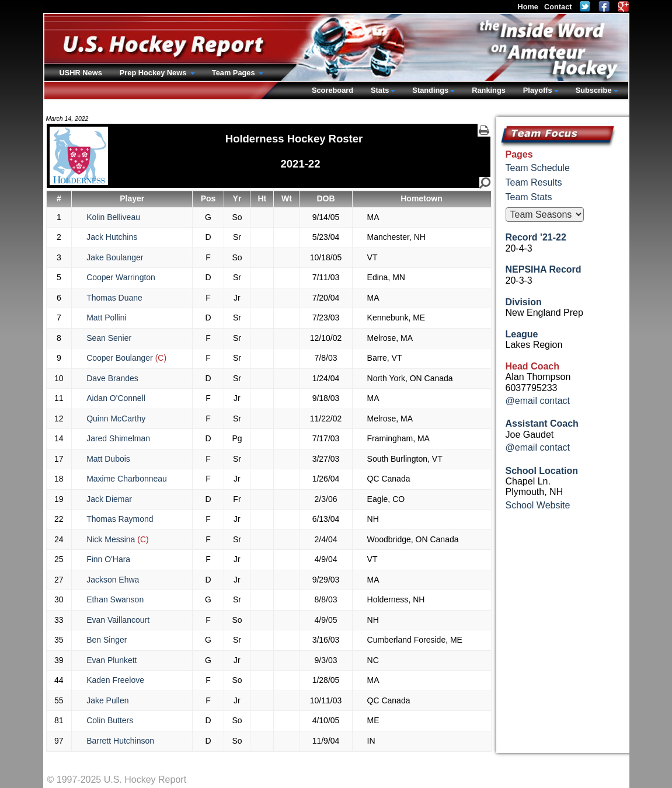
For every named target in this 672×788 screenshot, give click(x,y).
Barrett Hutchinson (120, 741)
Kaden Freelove (115, 680)
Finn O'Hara (108, 559)
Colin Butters (110, 720)
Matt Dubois (108, 459)
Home (528, 7)
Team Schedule (538, 168)
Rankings (489, 90)
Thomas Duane (114, 298)
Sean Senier (109, 338)
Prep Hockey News (154, 73)
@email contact (538, 401)
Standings (430, 90)
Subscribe (594, 90)
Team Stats (529, 197)
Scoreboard (332, 90)
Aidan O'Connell (116, 398)
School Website (538, 505)
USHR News (81, 73)
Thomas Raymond (120, 519)
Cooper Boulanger (126, 358)
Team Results (534, 182)
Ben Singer (107, 640)
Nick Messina (118, 539)
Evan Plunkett (112, 660)
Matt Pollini (106, 318)
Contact (558, 7)
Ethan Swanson (115, 599)
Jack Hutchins (112, 237)
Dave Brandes (112, 378)
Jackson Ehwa (113, 580)
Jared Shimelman (118, 438)
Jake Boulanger (115, 257)
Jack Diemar (109, 499)
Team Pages (234, 73)
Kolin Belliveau (113, 217)
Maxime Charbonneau (127, 479)
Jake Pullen (107, 700)
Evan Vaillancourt (118, 620)
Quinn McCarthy (116, 419)
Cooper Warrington (121, 277)
